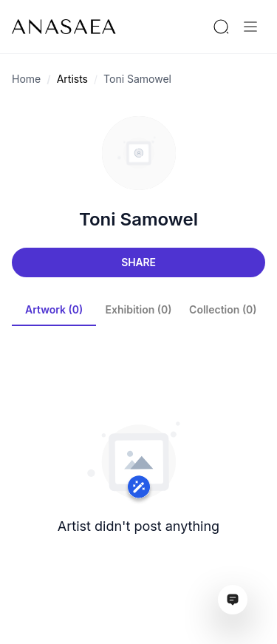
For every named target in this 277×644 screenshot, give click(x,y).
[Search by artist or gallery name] (221, 27)
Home (26, 79)
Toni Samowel (137, 79)
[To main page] (64, 27)
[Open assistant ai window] (233, 600)
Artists (72, 79)
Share (138, 262)
